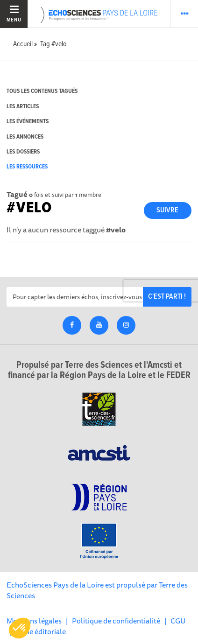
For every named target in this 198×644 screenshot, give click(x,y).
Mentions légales (34, 621)
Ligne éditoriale (41, 631)
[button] (20, 628)
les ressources (27, 167)
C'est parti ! (167, 297)
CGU (178, 621)
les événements (28, 122)
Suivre (167, 210)
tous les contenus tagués (42, 91)
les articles (23, 107)
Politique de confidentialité (116, 621)
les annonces (25, 137)
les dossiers (23, 152)
